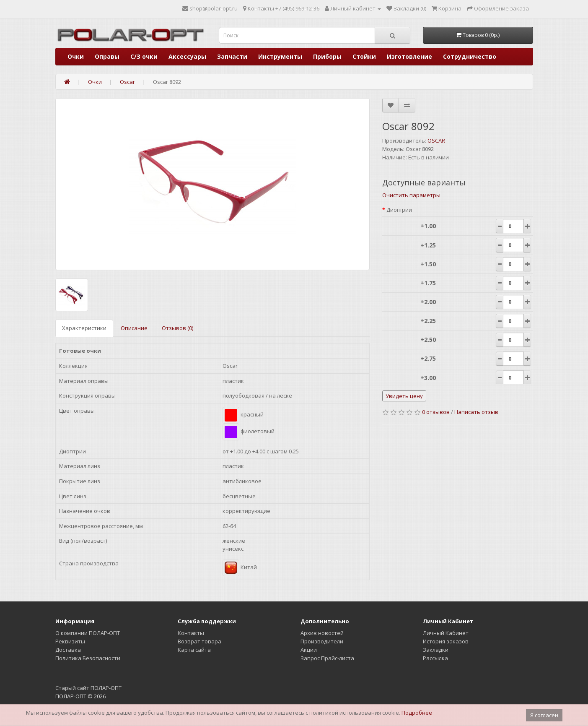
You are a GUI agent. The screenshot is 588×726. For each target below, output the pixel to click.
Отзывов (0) (177, 328)
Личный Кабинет (446, 633)
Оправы (107, 56)
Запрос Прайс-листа (327, 658)
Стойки (364, 56)
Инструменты (280, 56)
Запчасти (232, 56)
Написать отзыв (476, 412)
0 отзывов (436, 412)
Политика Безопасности (88, 658)
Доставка (68, 650)
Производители (322, 641)
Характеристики (84, 328)
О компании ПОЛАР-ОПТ (88, 633)
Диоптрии (399, 210)
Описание (134, 328)
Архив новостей (322, 633)
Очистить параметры (411, 195)
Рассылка (435, 658)
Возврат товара (199, 641)
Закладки (436, 650)
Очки (76, 56)
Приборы (327, 56)
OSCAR (436, 141)
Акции (309, 650)
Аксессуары (187, 56)
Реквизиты (70, 641)
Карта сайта (194, 650)
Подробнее (417, 713)
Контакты (191, 633)
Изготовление (409, 56)
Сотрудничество (470, 56)
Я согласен (544, 715)
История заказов (446, 641)
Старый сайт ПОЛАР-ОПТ (88, 688)
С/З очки (144, 56)
